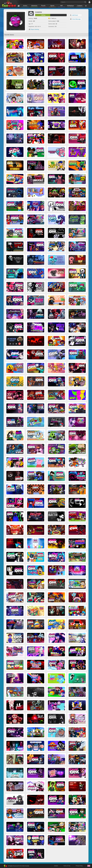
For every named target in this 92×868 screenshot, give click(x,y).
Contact (56, 866)
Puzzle (43, 6)
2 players (80, 6)
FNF (61, 6)
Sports (52, 6)
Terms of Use (67, 866)
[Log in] (89, 2)
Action (25, 6)
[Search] (85, 2)
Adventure (34, 6)
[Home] (19, 6)
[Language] (89, 866)
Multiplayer (71, 6)
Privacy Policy (79, 866)
